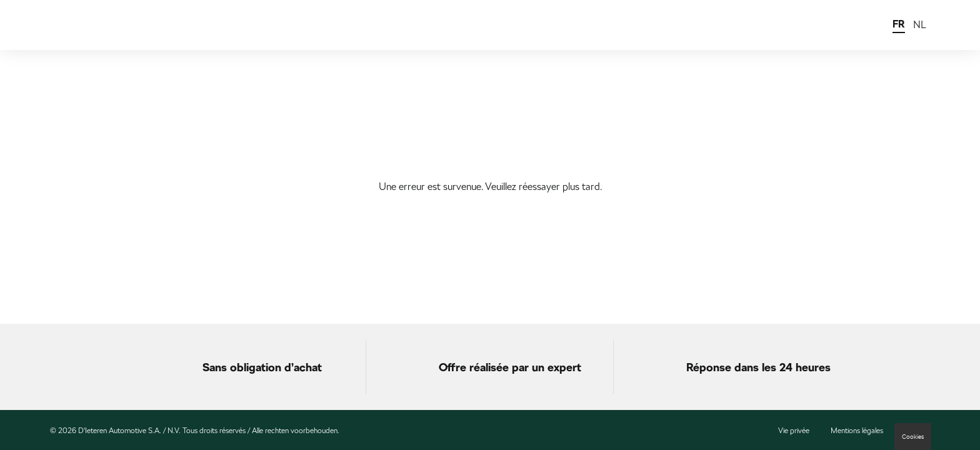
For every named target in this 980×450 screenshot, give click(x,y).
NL (920, 25)
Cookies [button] (913, 437)
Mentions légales (857, 431)
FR (899, 24)
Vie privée (794, 431)
